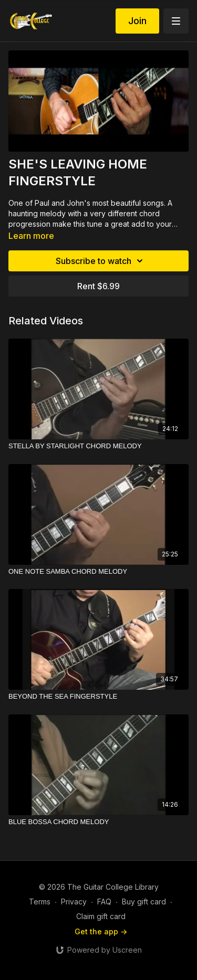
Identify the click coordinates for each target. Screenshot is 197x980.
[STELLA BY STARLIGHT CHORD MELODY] (98, 446)
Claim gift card (101, 916)
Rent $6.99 (98, 286)
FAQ (104, 902)
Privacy (74, 902)
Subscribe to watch (101, 261)
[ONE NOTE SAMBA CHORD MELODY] (98, 572)
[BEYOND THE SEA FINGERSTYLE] (98, 697)
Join (137, 21)
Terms (40, 902)
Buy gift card (144, 902)
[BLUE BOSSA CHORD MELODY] (98, 822)
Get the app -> (101, 931)
